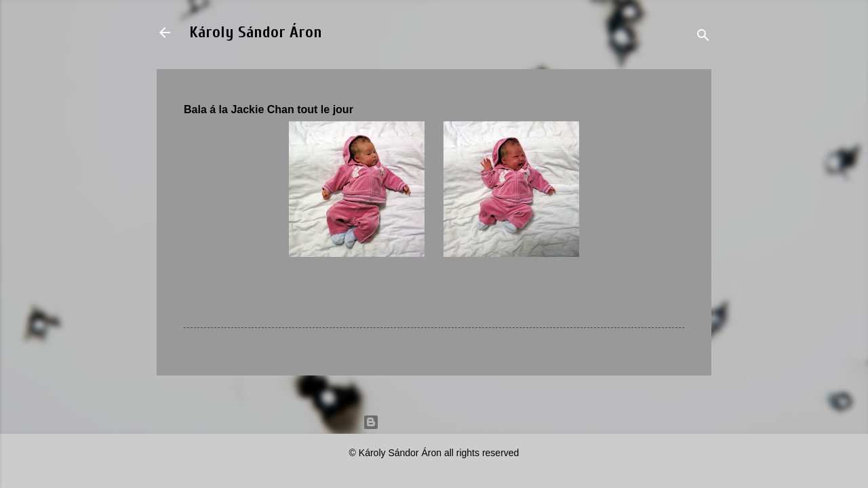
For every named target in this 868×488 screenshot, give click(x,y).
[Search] (703, 37)
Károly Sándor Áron (256, 32)
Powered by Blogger (434, 422)
